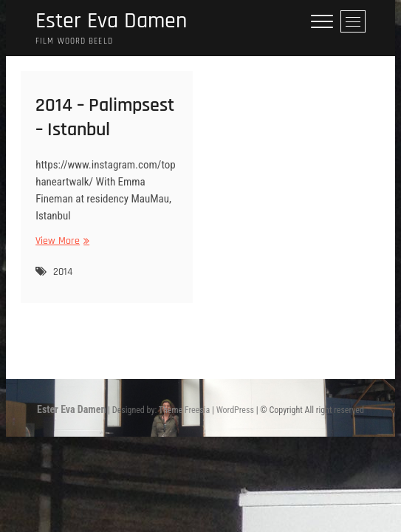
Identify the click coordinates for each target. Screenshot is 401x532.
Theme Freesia (184, 410)
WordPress (235, 410)
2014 (63, 272)
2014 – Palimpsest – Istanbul (105, 117)
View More (61, 241)
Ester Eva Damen (111, 21)
